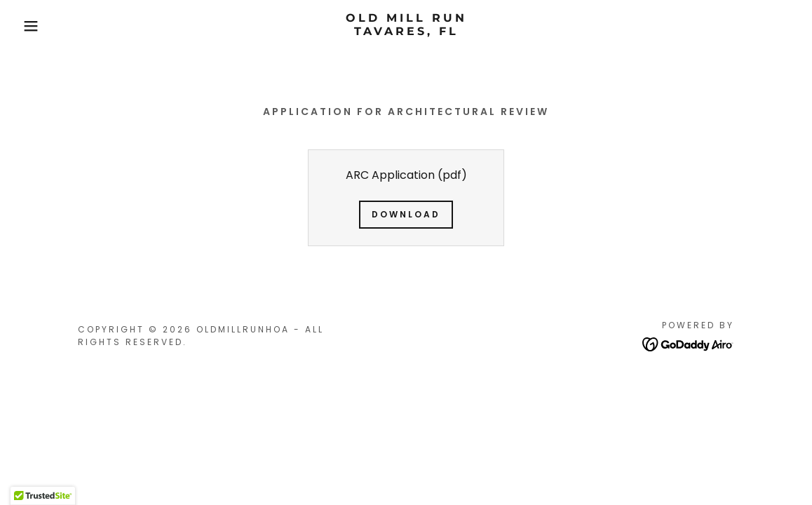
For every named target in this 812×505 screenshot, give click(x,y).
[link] (406, 31)
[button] (41, 26)
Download (406, 214)
